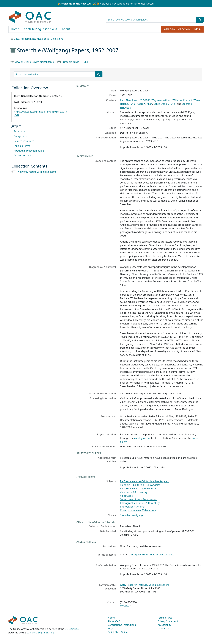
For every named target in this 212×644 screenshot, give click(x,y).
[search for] (151, 20)
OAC (30, 17)
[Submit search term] (200, 20)
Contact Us (164, 628)
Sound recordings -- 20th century (139, 499)
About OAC (114, 621)
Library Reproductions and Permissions (152, 555)
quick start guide (119, 4)
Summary (19, 131)
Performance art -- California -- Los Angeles (144, 481)
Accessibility (164, 625)
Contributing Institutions (41, 29)
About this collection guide (29, 151)
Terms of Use (165, 618)
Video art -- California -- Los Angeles (140, 485)
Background (21, 136)
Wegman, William (161, 100)
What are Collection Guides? (182, 29)
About (66, 29)
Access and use (22, 155)
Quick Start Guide (118, 632)
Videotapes (126, 496)
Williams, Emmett (182, 100)
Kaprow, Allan (144, 104)
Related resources (24, 141)
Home (15, 29)
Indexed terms (22, 146)
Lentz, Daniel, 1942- (165, 104)
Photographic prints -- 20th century (140, 503)
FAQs (111, 628)
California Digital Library (40, 633)
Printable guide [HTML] (75, 62)
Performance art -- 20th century (138, 489)
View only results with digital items (34, 62)
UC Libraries (72, 629)
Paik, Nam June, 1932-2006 (135, 100)
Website (125, 606)
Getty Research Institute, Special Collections (39, 39)
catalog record (142, 438)
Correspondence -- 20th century (138, 510)
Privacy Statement (168, 621)
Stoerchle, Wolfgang (131, 515)
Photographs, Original (133, 507)
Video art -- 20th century (134, 492)
